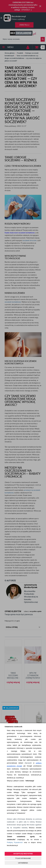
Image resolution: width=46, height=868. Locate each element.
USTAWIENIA (23, 863)
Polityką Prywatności (15, 842)
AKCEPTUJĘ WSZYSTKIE (23, 854)
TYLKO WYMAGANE (23, 858)
